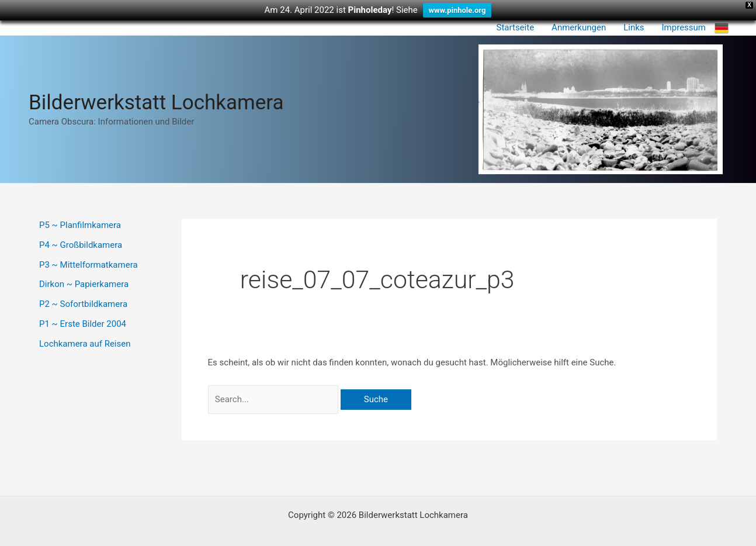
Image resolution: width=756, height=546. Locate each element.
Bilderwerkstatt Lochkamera (156, 103)
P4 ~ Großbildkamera (81, 245)
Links (634, 27)
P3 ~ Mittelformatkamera (89, 265)
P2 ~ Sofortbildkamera (83, 304)
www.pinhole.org (457, 10)
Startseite (516, 27)
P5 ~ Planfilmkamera (80, 225)
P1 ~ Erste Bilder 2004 (83, 324)
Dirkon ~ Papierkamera (84, 284)
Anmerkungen (579, 27)
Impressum (684, 27)
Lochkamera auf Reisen (85, 344)
